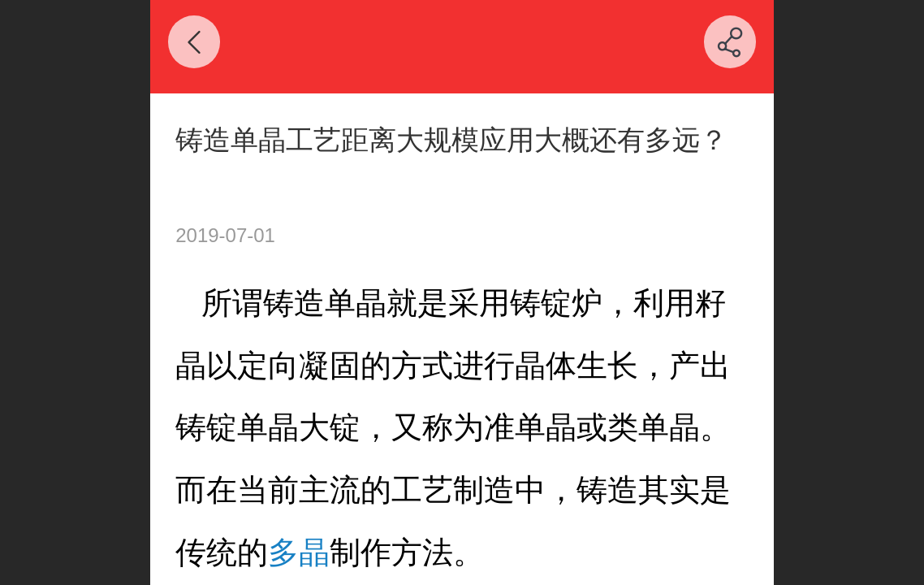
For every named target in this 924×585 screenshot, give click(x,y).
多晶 (299, 552)
